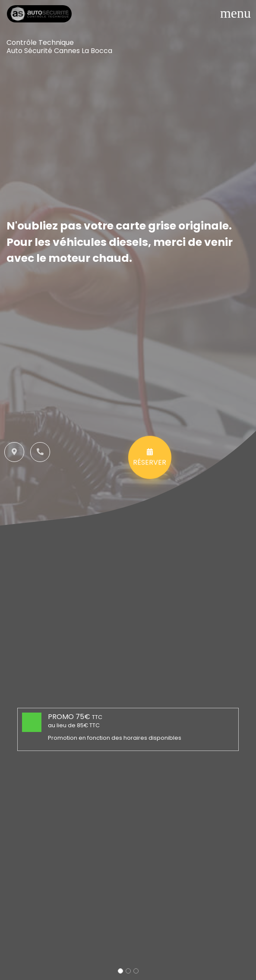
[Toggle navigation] (235, 13)
